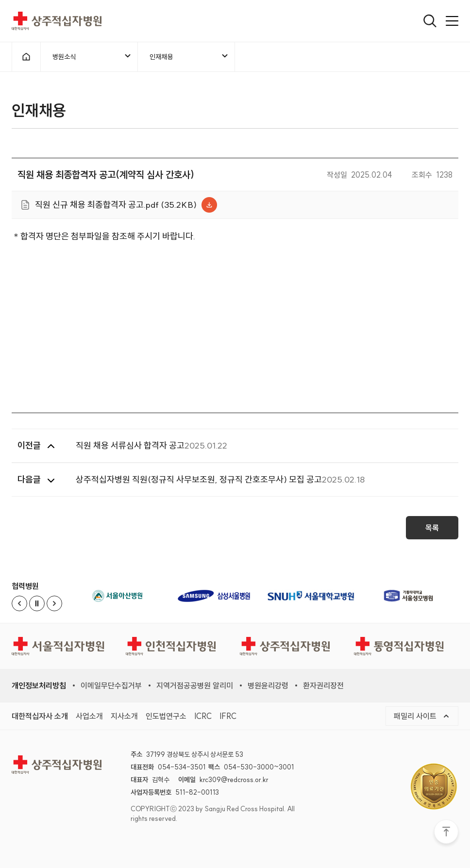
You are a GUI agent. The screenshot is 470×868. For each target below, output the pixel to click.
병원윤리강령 (268, 685)
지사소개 (124, 716)
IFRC (228, 716)
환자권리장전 (323, 685)
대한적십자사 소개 (40, 716)
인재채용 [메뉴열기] (189, 56)
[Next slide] (54, 603)
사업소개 (89, 716)
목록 (432, 531)
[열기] (430, 21)
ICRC (203, 716)
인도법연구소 (166, 716)
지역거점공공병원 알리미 (195, 685)
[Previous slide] (19, 603)
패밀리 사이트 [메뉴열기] (422, 716)
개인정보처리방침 (39, 685)
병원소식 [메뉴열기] (92, 56)
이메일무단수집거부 (111, 685)
